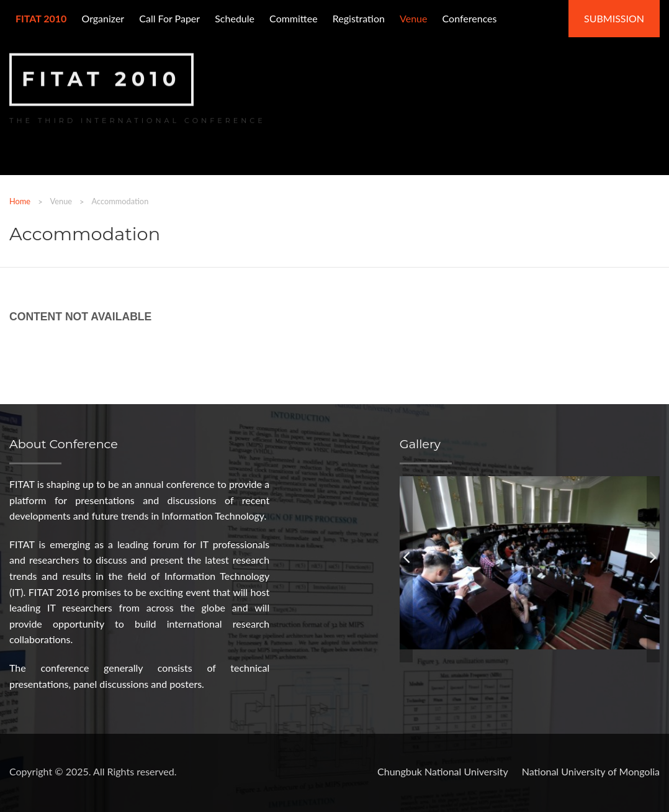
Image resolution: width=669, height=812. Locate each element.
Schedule (235, 18)
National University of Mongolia (591, 771)
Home (20, 201)
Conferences (470, 18)
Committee (294, 18)
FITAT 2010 (101, 78)
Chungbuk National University (443, 771)
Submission (614, 18)
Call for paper (169, 18)
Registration (359, 18)
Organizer (103, 18)
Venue (413, 18)
